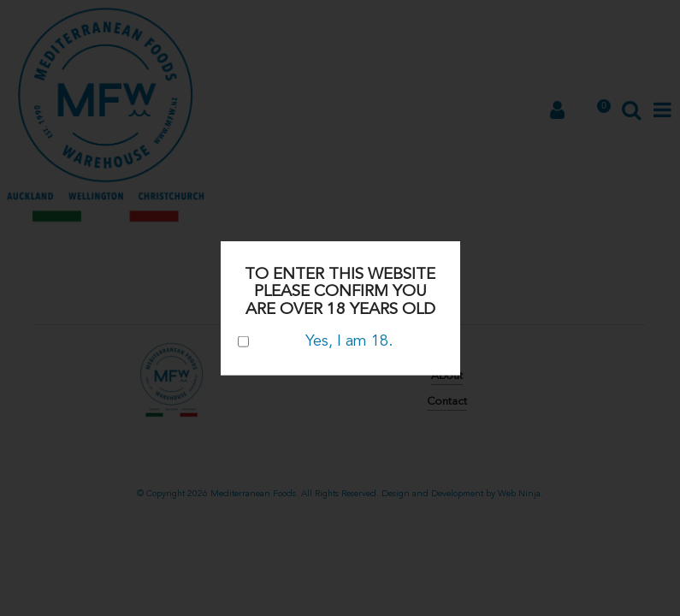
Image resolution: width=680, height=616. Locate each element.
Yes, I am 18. (315, 341)
